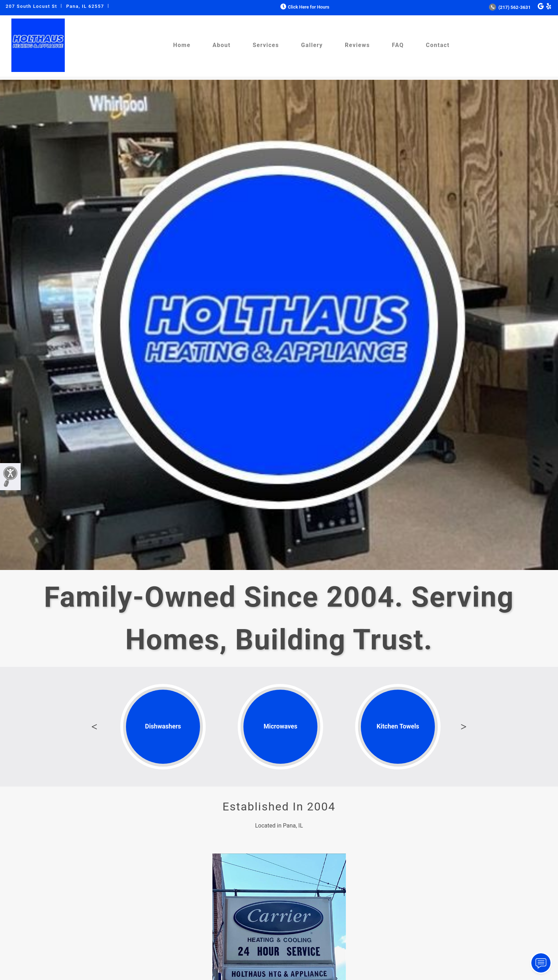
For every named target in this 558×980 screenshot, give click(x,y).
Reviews (357, 45)
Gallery (312, 45)
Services (266, 45)
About (222, 45)
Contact (438, 45)
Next (464, 727)
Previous (94, 727)
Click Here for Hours (304, 7)
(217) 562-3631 (510, 7)
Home (182, 45)
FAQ (398, 45)
